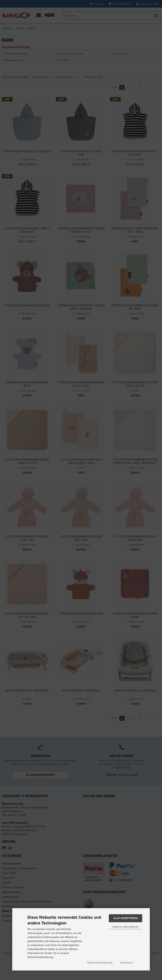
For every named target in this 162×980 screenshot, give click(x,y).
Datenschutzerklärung (100, 963)
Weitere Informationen (126, 927)
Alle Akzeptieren (126, 918)
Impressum (126, 963)
